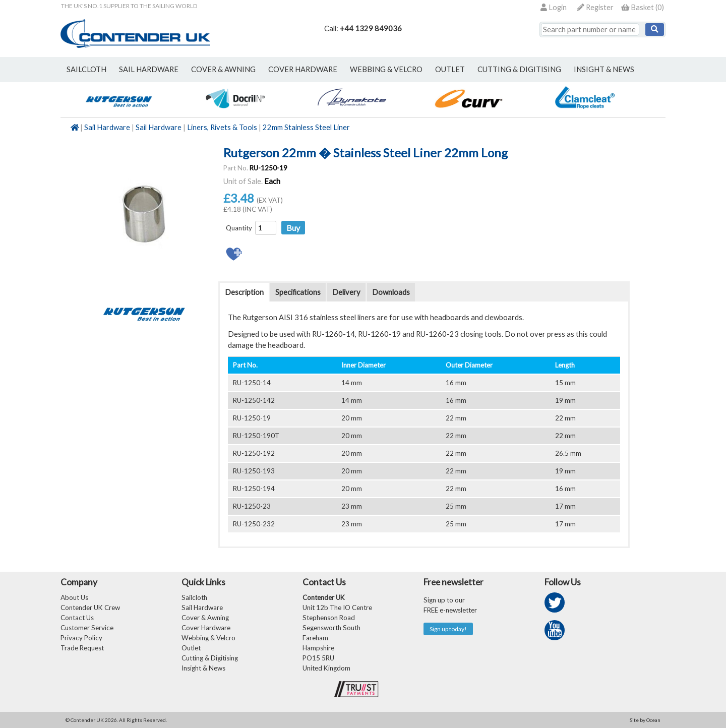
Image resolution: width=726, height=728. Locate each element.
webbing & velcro (386, 69)
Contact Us (77, 618)
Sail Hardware (107, 127)
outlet (450, 69)
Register (595, 7)
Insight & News (604, 69)
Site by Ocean (645, 720)
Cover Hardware (206, 628)
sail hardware (149, 69)
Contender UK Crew (90, 608)
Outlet (191, 648)
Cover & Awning (205, 618)
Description (244, 292)
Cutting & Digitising (519, 69)
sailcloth (86, 69)
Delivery (346, 292)
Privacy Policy (81, 638)
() (643, 7)
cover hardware (303, 69)
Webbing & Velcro (208, 638)
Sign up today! (448, 629)
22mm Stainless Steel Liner (306, 127)
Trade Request (82, 648)
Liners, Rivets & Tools (222, 127)
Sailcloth (194, 597)
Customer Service (87, 628)
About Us (74, 597)
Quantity (239, 228)
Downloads (391, 292)
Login (554, 7)
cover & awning (223, 69)
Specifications (298, 292)
